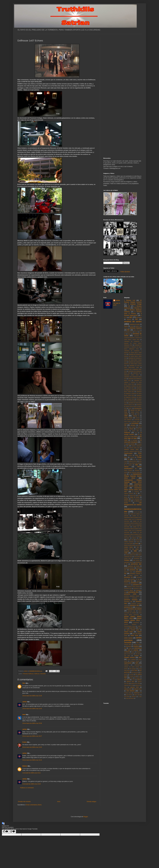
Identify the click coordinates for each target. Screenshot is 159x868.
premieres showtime (131, 600)
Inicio (59, 802)
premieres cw (128, 577)
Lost (140, 538)
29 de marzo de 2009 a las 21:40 (32, 709)
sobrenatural (138, 648)
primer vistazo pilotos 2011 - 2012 (133, 617)
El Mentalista (134, 440)
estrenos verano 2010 (131, 449)
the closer (135, 670)
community (137, 420)
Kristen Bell (127, 501)
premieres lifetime (129, 590)
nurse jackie (137, 557)
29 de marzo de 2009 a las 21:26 (32, 696)
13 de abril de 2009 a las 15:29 (32, 784)
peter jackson (136, 560)
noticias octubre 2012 (136, 553)
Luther (132, 540)
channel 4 (136, 416)
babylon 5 (138, 326)
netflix (126, 553)
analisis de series (133, 321)
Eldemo (25, 766)
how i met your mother (135, 472)
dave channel (132, 427)
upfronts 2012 (135, 687)
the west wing (132, 676)
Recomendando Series (130, 626)
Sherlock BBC (128, 644)
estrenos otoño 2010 (134, 448)
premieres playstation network (132, 596)
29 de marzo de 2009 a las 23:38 (32, 723)
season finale (128, 632)
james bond (133, 495)
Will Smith (127, 697)
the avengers (133, 669)
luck (128, 540)
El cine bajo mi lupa (133, 437)
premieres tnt (128, 607)
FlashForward (128, 453)
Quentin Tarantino (130, 624)
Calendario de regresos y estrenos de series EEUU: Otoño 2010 (133, 382)
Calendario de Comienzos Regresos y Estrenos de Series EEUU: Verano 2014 (133, 338)
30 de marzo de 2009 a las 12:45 (32, 747)
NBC (135, 551)
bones (136, 332)
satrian (25, 702)
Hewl (24, 715)
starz (140, 657)
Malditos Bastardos (129, 542)
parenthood (137, 558)
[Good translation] (5, 832)
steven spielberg (132, 659)
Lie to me (137, 512)
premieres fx (135, 583)
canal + (130, 408)
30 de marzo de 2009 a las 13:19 (32, 760)
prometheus (136, 622)
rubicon (140, 628)
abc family (139, 317)
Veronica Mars (128, 693)
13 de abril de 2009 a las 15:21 (32, 773)
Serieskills (43, 674)
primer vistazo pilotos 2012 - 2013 (133, 620)
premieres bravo (128, 572)
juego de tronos (135, 497)
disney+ (126, 431)
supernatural (128, 663)
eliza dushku (131, 444)
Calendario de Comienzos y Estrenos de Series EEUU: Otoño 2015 (133, 356)
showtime (136, 646)
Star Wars (127, 656)
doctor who (135, 431)
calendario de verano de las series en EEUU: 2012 (133, 406)
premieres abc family (134, 566)
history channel (128, 470)
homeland (137, 470)
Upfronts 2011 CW (129, 685)
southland (127, 652)
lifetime (126, 514)
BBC (128, 330)
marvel (138, 542)
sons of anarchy (133, 650)
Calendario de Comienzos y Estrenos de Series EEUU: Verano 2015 (133, 360)
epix (127, 446)
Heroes (126, 467)
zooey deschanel (130, 698)
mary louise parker (129, 544)
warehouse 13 (138, 693)
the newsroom (135, 672)
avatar (132, 326)
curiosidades (135, 423)
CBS (126, 416)
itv (137, 493)
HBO (137, 465)
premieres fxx (127, 585)
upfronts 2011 (130, 682)
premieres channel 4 (136, 573)
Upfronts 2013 (128, 689)
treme (131, 678)
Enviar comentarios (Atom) (34, 805)
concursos (127, 423)
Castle (133, 414)
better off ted (137, 330)
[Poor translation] (12, 832)
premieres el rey (135, 579)
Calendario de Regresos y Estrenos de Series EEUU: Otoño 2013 (133, 393)
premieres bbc (134, 570)
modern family (128, 547)
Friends (132, 457)
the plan (131, 674)
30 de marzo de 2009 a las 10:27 (32, 736)
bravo (129, 334)
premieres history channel (133, 587)
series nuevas (128, 638)
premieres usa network (135, 609)
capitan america (135, 412)
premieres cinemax (133, 575)
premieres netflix (130, 594)
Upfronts (139, 680)
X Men (140, 697)
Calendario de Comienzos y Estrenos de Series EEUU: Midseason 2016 (133, 347)
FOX (140, 453)
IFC (130, 474)
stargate (136, 656)
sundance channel (135, 661)
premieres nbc (133, 592)
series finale (134, 635)
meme (137, 543)
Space (133, 652)
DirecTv (138, 429)
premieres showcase (131, 598)
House (126, 472)
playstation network (129, 562)
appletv (126, 326)
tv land (133, 680)
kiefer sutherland (135, 499)
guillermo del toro (133, 461)
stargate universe (130, 657)
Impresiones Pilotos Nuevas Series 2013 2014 (133, 476)
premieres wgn (131, 611)
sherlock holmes (138, 644)
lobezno (134, 538)
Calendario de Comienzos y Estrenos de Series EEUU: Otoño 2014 (133, 353)
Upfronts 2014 (138, 689)
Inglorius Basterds (129, 493)
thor (139, 676)
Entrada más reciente (24, 802)
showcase (128, 646)
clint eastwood (128, 420)
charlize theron (128, 418)
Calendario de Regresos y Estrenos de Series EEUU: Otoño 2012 (133, 390)
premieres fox (128, 581)
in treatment (136, 492)
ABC (131, 317)
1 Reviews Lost (130, 300)
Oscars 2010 (128, 558)
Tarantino (126, 665)
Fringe (139, 457)
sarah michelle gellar (133, 630)
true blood (127, 680)
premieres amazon (129, 568)
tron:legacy (137, 678)
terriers (126, 669)
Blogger (86, 817)
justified (126, 499)
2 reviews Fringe (135, 304)
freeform (130, 455)
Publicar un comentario (27, 788)
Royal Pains (133, 628)
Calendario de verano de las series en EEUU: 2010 (133, 401)
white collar (137, 695)
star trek (138, 654)
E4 (136, 433)
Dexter (132, 429)
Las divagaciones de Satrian (133, 504)
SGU (138, 643)
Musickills (127, 551)
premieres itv (137, 589)
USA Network (130, 691)
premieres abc (136, 564)
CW (125, 425)
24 (129, 306)
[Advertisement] (57, 795)
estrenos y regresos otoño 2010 (132, 451)
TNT (125, 678)
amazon (129, 319)
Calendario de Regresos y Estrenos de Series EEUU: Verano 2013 (133, 397)
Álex (24, 683)
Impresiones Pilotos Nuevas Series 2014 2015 (133, 482)
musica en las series (131, 549)
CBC (138, 414)
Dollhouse (37, 674)
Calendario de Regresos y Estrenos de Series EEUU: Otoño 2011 (133, 386)
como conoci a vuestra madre (132, 421)
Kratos (25, 742)
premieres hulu (128, 589)
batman (126, 328)
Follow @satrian (125, 272)
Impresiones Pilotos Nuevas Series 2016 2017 (133, 490)
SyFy (137, 663)
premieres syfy (134, 605)
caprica (126, 414)
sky (125, 648)
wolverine (134, 697)
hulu (125, 474)
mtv (138, 547)
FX (129, 459)
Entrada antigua (91, 802)
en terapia (139, 444)
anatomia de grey (135, 324)
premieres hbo (137, 585)
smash (130, 648)
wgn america (129, 695)
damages (133, 425)
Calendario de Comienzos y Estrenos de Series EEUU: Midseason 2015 (133, 343)
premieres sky (128, 602)
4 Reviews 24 (137, 308)
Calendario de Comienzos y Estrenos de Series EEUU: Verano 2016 (133, 364)
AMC (137, 319)
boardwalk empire (128, 332)
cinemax (138, 418)
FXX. (134, 459)
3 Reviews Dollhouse (28, 674)
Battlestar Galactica (136, 328)
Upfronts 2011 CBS (135, 683)
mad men (138, 540)
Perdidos (127, 560)
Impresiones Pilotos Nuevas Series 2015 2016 (133, 486)
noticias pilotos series (131, 555)
